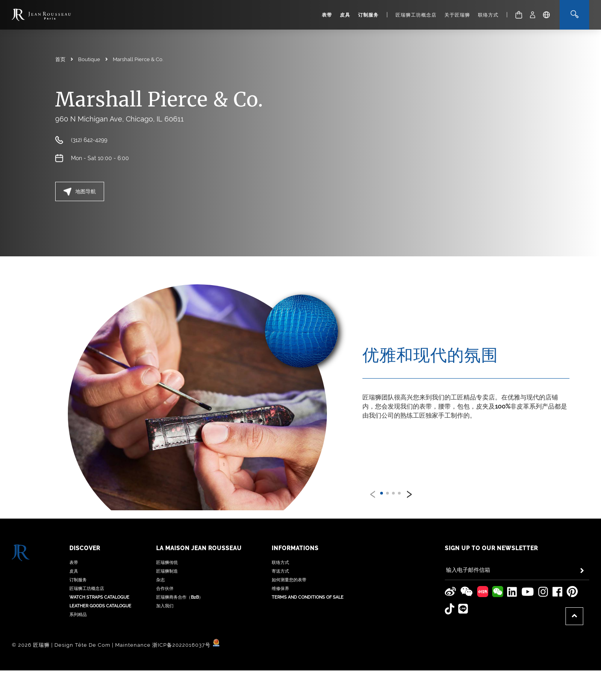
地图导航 (80, 192)
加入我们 (165, 598)
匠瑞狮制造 (167, 563)
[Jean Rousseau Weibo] (451, 584)
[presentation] (373, 493)
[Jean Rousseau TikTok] (450, 601)
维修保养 (280, 581)
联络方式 (488, 15)
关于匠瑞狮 (457, 15)
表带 (327, 15)
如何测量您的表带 (289, 572)
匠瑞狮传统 (167, 555)
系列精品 (78, 607)
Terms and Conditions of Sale (308, 589)
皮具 (345, 15)
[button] (382, 493)
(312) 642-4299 (89, 140)
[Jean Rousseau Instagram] (543, 584)
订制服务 (368, 15)
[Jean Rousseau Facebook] (558, 584)
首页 (60, 59)
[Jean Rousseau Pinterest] (572, 584)
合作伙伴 (165, 581)
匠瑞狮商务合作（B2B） (180, 589)
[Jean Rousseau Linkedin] (512, 584)
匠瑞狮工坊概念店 (416, 15)
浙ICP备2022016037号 (181, 637)
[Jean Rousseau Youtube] (528, 584)
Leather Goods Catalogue (100, 598)
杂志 (161, 572)
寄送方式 (280, 563)
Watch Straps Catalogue (99, 589)
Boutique (89, 59)
